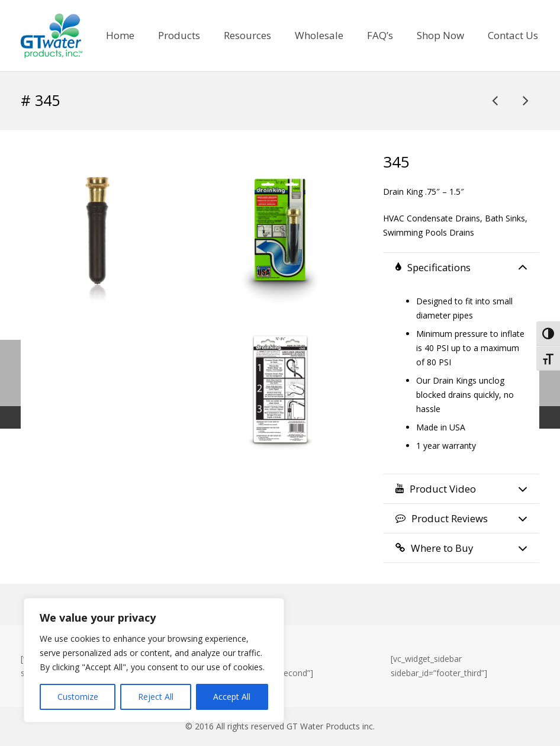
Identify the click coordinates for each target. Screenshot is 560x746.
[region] (154, 660)
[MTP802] (496, 100)
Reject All (156, 697)
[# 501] (525, 100)
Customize (78, 697)
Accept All (232, 697)
